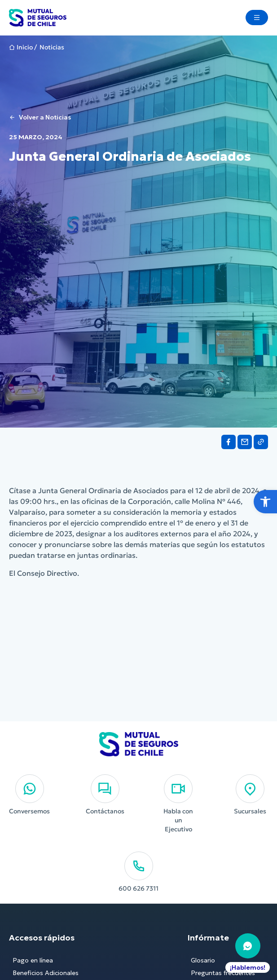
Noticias (52, 47)
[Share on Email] (245, 442)
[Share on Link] (261, 442)
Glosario (203, 960)
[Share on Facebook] (229, 442)
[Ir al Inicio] (38, 18)
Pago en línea (33, 960)
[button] (265, 502)
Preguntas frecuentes (223, 973)
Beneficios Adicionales (46, 973)
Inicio (25, 47)
